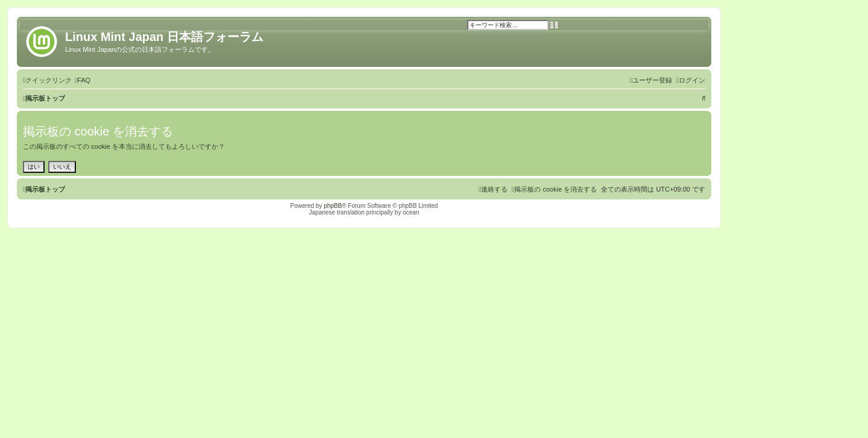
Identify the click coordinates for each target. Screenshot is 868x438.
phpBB (333, 206)
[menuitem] (83, 80)
